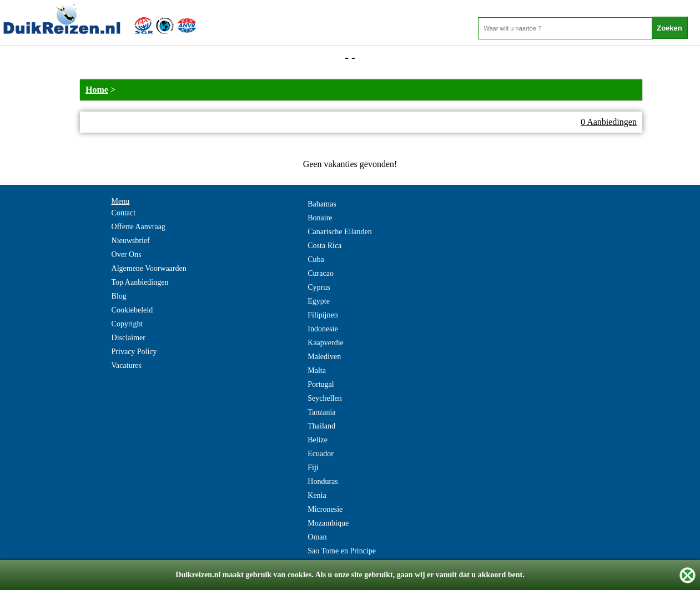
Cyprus (319, 287)
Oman (317, 537)
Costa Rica (324, 246)
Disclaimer (129, 338)
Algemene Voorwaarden (149, 268)
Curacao (321, 273)
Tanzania (321, 412)
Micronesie (325, 509)
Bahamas (322, 204)
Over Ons (127, 254)
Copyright (127, 324)
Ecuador (321, 454)
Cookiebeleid (132, 310)
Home (97, 90)
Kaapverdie (326, 343)
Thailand (321, 426)
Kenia (317, 495)
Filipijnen (323, 315)
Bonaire (320, 218)
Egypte (319, 301)
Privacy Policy (134, 352)
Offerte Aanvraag (139, 227)
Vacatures (127, 365)
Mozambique (328, 523)
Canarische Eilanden (339, 232)
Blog (119, 296)
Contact (124, 213)
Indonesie (323, 329)
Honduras (323, 481)
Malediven (324, 357)
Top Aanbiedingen (140, 282)
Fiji (313, 468)
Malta (317, 370)
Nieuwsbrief (131, 241)
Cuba (316, 259)
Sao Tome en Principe (342, 551)
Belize (318, 440)
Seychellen (324, 398)
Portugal (321, 384)
